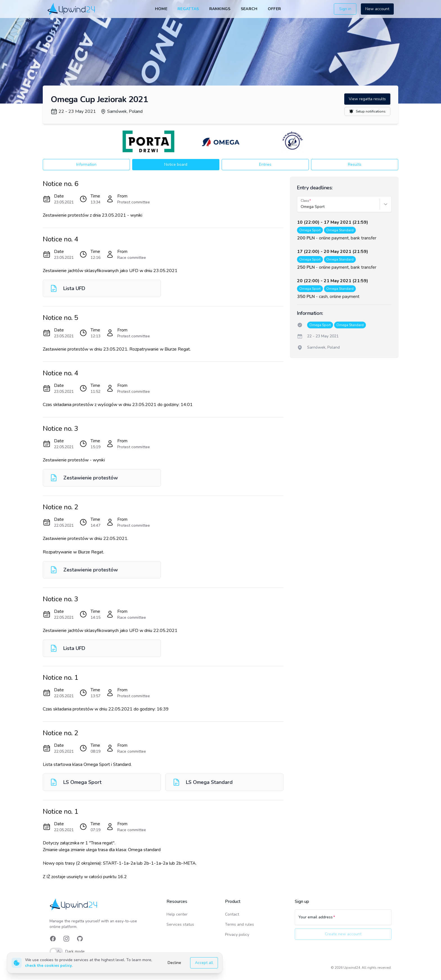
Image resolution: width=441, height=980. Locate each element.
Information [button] (86, 164)
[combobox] (301, 207)
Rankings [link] (220, 9)
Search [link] (249, 9)
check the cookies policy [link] (48, 966)
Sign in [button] (345, 9)
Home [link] (161, 9)
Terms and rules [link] (239, 924)
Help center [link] (177, 914)
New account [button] (377, 9)
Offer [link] (274, 9)
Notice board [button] (176, 164)
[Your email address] (343, 920)
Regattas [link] (188, 9)
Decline (174, 963)
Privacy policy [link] (237, 935)
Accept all (204, 963)
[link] (72, 9)
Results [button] (355, 164)
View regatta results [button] (367, 99)
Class (305, 201)
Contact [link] (232, 914)
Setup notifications (367, 111)
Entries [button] (265, 164)
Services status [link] (180, 924)
